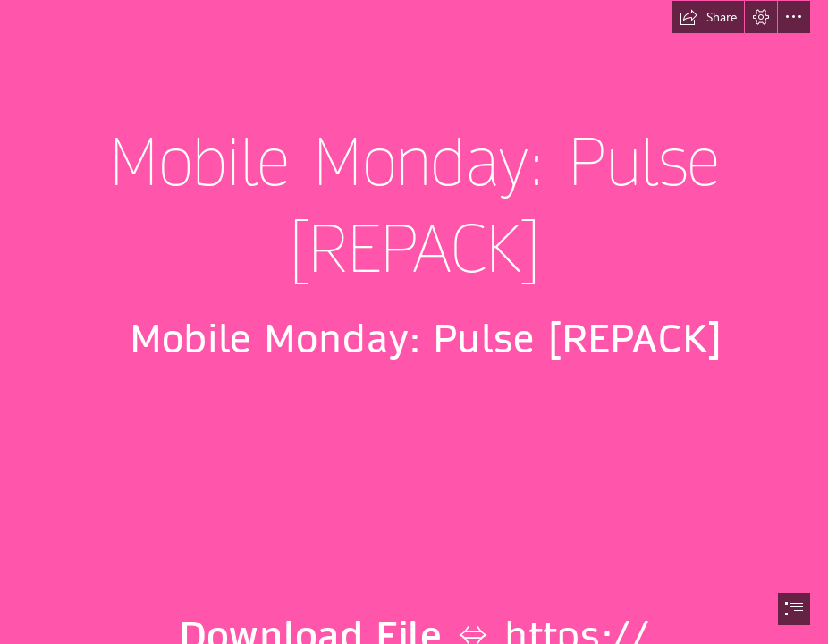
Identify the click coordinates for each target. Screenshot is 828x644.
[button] (708, 17)
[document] (414, 322)
